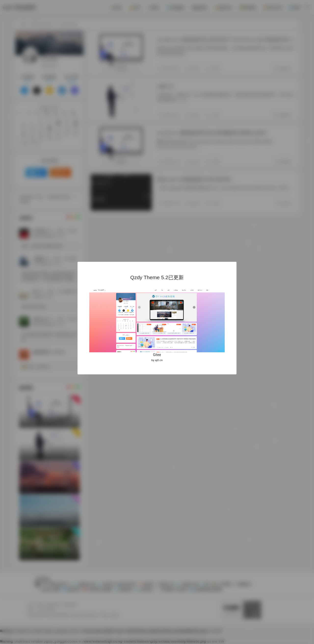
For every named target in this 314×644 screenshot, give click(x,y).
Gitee (157, 355)
